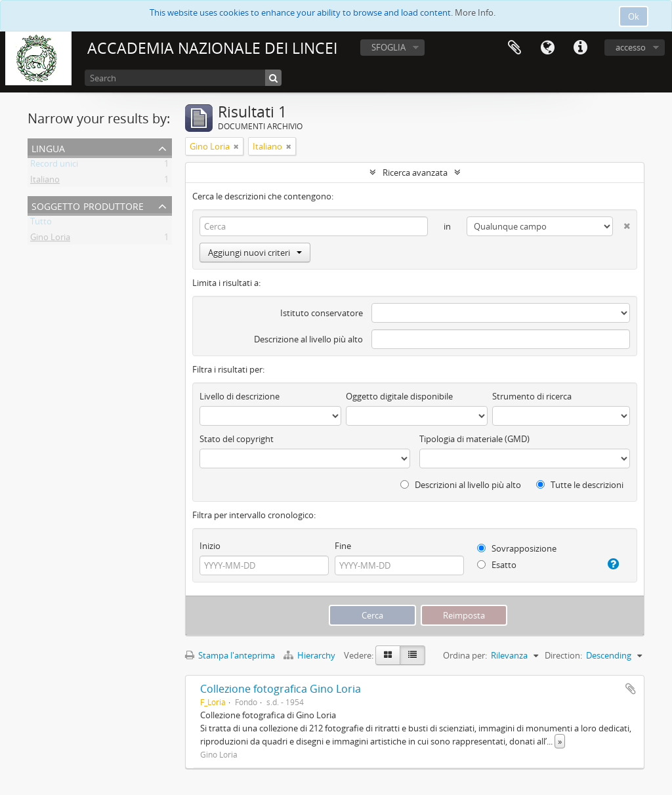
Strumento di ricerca (532, 396)
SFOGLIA (388, 47)
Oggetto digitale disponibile (399, 396)
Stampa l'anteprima (230, 655)
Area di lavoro (514, 48)
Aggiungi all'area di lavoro (631, 689)
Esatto (497, 565)
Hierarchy (310, 655)
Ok (634, 16)
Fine (343, 546)
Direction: (563, 655)
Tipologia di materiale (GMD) (474, 439)
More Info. (475, 12)
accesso (631, 47)
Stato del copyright (237, 439)
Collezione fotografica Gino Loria (281, 689)
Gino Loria (50, 239)
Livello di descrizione (240, 396)
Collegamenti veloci (580, 48)
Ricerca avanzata (415, 173)
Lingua (547, 48)
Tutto (41, 224)
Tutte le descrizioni (580, 485)
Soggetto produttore (88, 205)
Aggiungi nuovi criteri (255, 253)
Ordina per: (465, 655)
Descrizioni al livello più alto (461, 485)
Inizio (210, 546)
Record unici (54, 166)
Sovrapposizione (517, 548)
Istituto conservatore (322, 313)
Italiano (45, 182)
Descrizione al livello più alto (308, 339)
